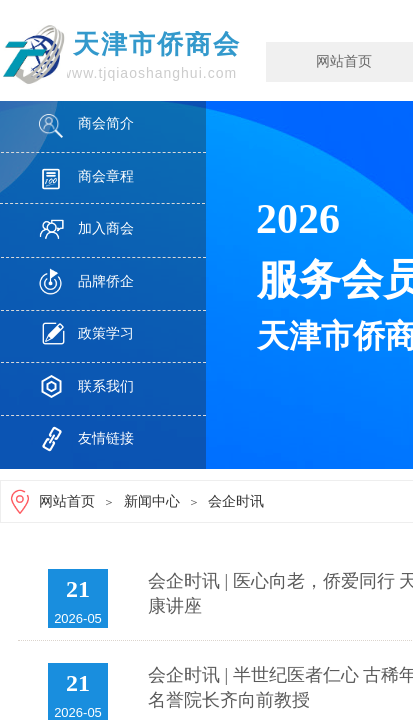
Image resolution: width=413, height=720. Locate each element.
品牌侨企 (106, 281)
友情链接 (106, 438)
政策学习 (106, 333)
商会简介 (106, 123)
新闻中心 (152, 501)
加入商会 (106, 228)
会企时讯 (236, 501)
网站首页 (67, 501)
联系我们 (106, 386)
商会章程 (106, 176)
